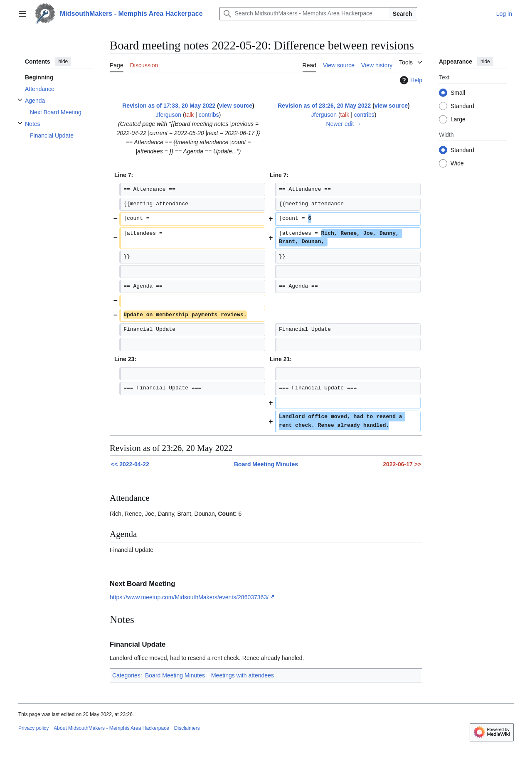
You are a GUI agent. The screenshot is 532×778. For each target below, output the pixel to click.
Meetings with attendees (243, 675)
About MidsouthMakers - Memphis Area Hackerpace (111, 728)
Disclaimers (187, 728)
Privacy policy (33, 728)
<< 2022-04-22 (130, 464)
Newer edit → (344, 124)
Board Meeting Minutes (266, 464)
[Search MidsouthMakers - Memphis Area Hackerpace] (304, 14)
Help (410, 80)
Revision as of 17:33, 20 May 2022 (169, 106)
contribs (209, 115)
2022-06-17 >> (402, 464)
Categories (126, 675)
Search (403, 14)
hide (63, 62)
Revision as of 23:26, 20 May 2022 (324, 106)
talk (190, 115)
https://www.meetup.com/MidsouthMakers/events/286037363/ (189, 597)
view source (236, 106)
